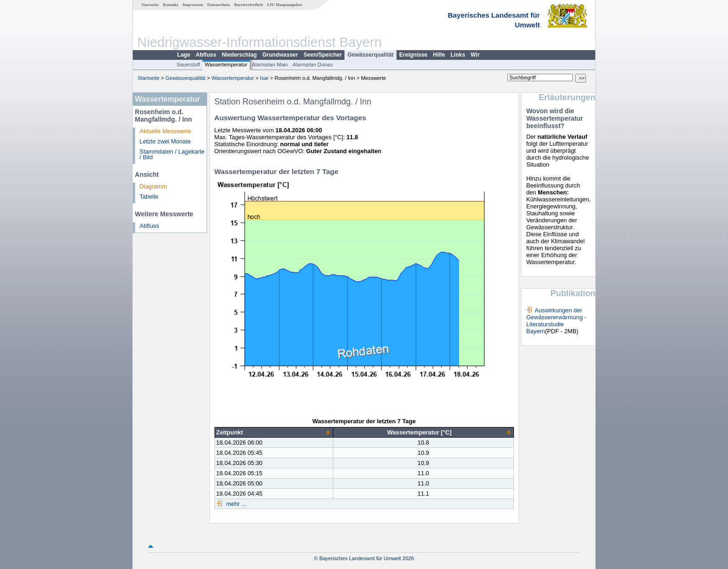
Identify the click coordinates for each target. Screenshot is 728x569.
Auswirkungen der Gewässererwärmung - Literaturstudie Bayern (556, 321)
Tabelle (149, 197)
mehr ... (236, 504)
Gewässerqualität (370, 55)
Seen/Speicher (323, 55)
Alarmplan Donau (312, 65)
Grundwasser (280, 55)
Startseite (150, 5)
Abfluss (206, 55)
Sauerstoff (188, 65)
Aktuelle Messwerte (166, 131)
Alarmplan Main (270, 65)
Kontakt (171, 5)
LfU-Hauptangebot (284, 5)
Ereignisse (413, 55)
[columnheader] (274, 433)
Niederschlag (239, 55)
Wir (475, 55)
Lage (184, 55)
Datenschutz (219, 5)
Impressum (193, 5)
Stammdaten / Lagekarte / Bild (172, 155)
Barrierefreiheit (248, 5)
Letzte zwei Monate (165, 141)
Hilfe (439, 55)
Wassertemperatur (226, 65)
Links (458, 55)
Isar (264, 78)
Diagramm (153, 186)
